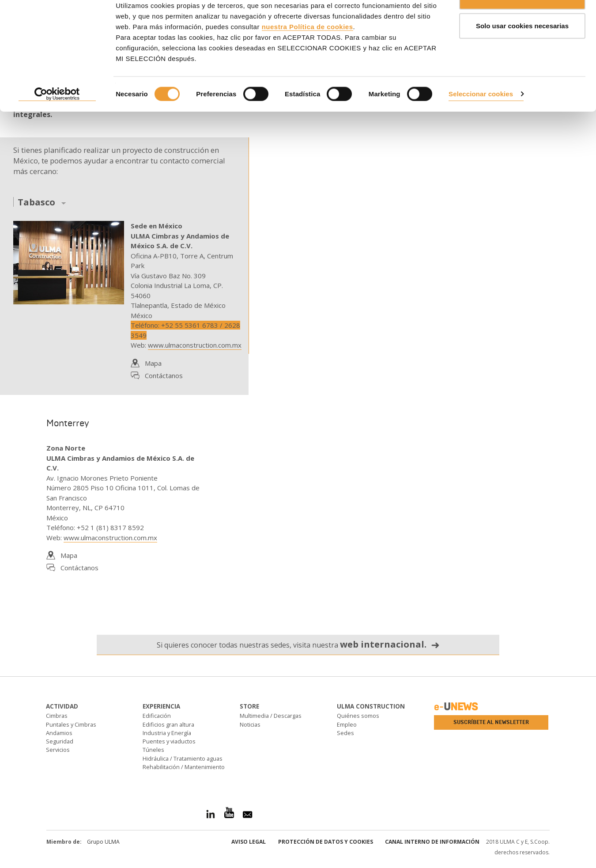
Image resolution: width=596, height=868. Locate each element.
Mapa (153, 363)
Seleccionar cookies (481, 120)
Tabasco (36, 203)
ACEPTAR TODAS (522, 23)
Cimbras (57, 716)
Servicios (58, 750)
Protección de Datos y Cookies (326, 842)
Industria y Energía (167, 733)
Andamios (59, 733)
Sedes (345, 733)
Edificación (157, 716)
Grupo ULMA (103, 842)
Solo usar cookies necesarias (522, 52)
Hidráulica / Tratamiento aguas (183, 758)
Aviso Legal (249, 842)
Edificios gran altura (168, 724)
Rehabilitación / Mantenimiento (184, 767)
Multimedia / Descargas (271, 716)
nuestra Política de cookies (307, 53)
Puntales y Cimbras (71, 724)
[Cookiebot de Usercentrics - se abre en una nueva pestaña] (57, 121)
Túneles (153, 750)
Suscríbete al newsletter (491, 722)
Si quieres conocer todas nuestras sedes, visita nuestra (298, 644)
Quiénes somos (358, 716)
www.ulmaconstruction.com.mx (195, 345)
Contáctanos (164, 375)
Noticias (250, 724)
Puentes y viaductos (169, 741)
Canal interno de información (432, 842)
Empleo (347, 724)
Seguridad (60, 741)
